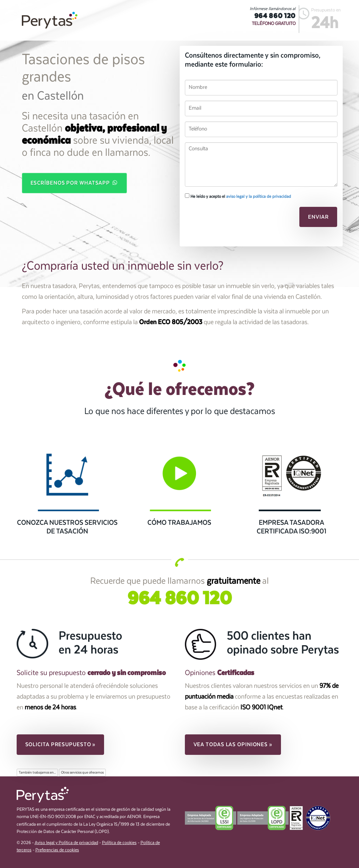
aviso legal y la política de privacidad (259, 196)
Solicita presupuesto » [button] (61, 744)
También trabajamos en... (37, 773)
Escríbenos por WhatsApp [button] (75, 183)
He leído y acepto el (238, 196)
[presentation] (232, 219)
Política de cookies (119, 843)
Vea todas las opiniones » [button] (233, 744)
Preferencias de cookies (57, 850)
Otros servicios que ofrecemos (82, 773)
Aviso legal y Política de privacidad (66, 843)
